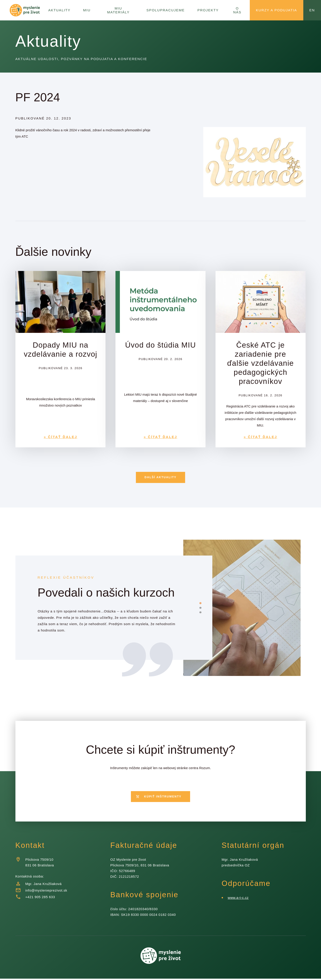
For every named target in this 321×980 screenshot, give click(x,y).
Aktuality (60, 10)
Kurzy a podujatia (276, 10)
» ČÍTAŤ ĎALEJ (61, 437)
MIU (88, 10)
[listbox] (108, 617)
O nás (237, 10)
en (312, 10)
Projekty (208, 10)
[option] (108, 617)
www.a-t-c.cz (238, 899)
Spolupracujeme (168, 10)
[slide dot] (200, 604)
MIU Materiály (121, 10)
